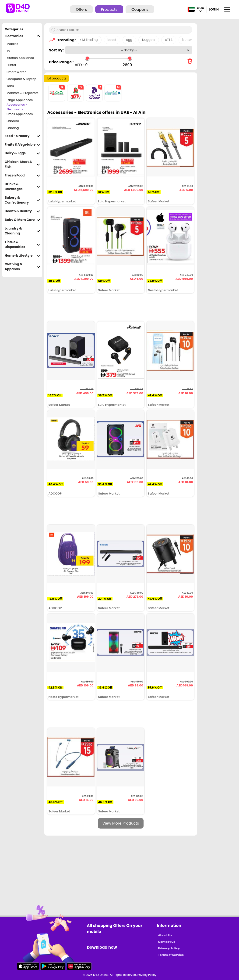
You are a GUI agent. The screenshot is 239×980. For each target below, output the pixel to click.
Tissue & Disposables (22, 244)
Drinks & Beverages (22, 187)
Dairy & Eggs (22, 153)
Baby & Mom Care (22, 220)
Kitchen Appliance (20, 58)
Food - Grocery (22, 136)
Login (214, 9)
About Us (165, 935)
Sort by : (57, 50)
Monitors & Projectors (23, 93)
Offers (81, 9)
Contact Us (167, 942)
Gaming (13, 128)
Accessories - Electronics (17, 107)
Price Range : (61, 62)
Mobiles (12, 44)
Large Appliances (20, 100)
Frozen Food (22, 175)
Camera (13, 121)
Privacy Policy (169, 948)
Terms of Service (171, 955)
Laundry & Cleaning (22, 231)
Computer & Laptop (21, 79)
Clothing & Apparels (22, 267)
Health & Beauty (22, 211)
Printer (11, 65)
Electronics (22, 36)
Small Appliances (20, 114)
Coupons (140, 9)
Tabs (10, 86)
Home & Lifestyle (22, 256)
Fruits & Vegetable (22, 145)
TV (8, 51)
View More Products (121, 823)
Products (109, 9)
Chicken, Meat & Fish (22, 164)
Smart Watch (16, 72)
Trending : (65, 40)
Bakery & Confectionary (22, 200)
